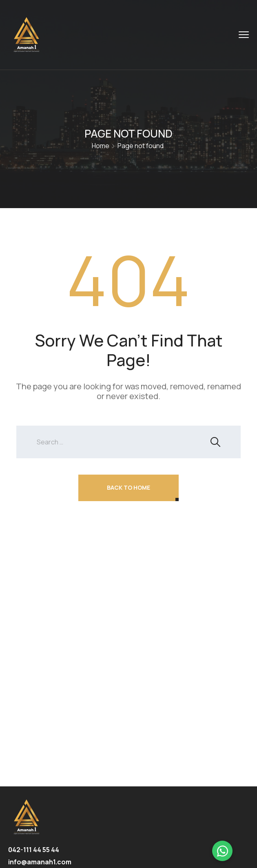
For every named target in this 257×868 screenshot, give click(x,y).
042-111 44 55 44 (34, 850)
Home (101, 146)
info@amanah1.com (40, 862)
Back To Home (128, 487)
